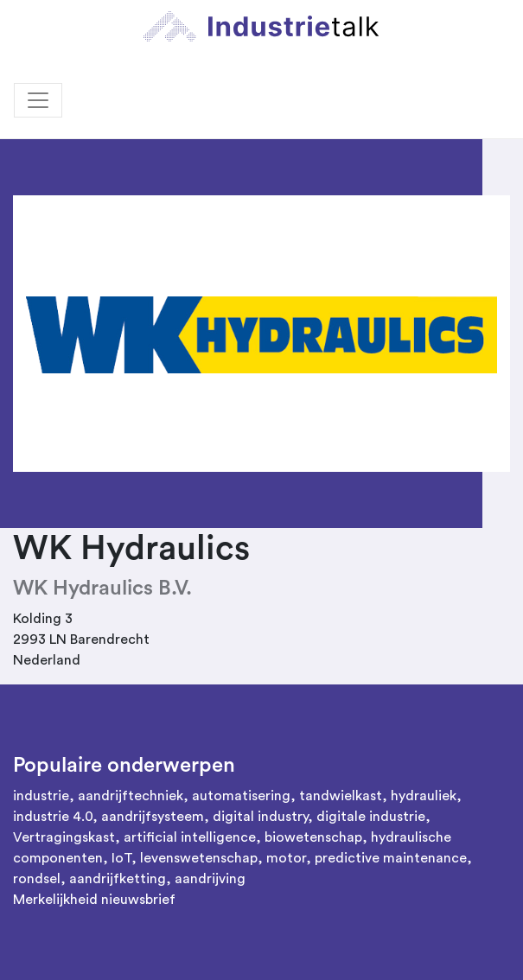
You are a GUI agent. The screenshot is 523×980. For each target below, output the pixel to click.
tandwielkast (341, 796)
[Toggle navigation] (38, 100)
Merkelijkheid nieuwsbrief (94, 900)
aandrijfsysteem (153, 817)
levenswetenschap (199, 858)
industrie (41, 796)
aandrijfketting (118, 879)
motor (286, 858)
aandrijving (210, 879)
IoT (121, 858)
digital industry (260, 817)
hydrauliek (424, 796)
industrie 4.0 (53, 817)
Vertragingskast (64, 837)
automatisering (241, 796)
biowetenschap (313, 837)
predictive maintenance (391, 858)
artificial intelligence (190, 837)
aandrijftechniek (131, 796)
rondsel (37, 879)
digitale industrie (371, 817)
